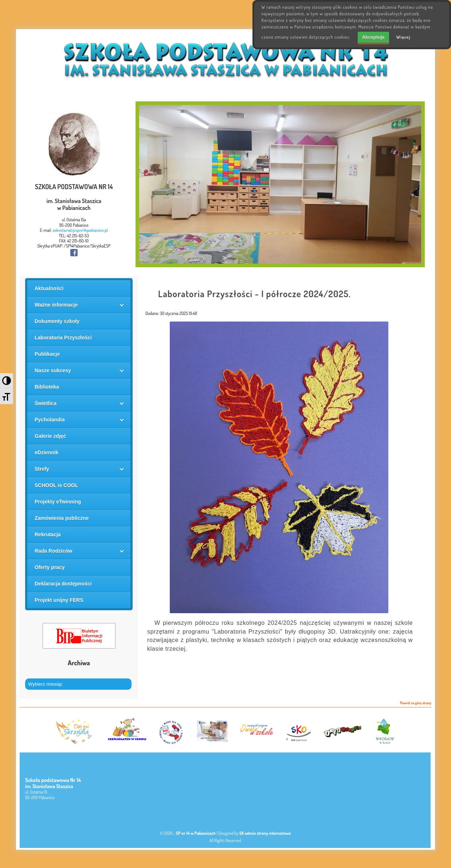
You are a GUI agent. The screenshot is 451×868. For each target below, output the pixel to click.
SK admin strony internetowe (265, 833)
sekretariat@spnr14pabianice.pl (80, 230)
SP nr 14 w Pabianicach (196, 833)
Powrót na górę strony (416, 703)
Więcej (403, 37)
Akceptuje (373, 37)
